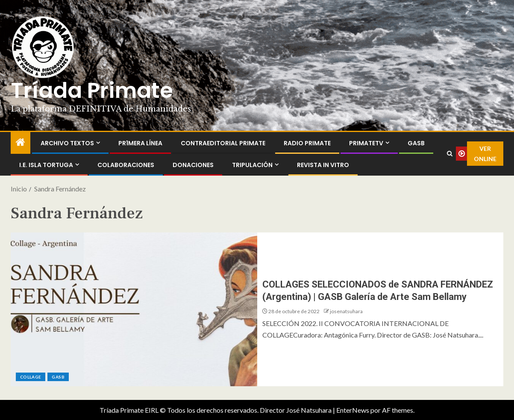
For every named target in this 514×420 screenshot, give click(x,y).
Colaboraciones (126, 165)
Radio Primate (307, 143)
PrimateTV (366, 143)
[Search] (449, 154)
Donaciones (193, 165)
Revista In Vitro (323, 165)
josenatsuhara (346, 311)
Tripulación (252, 165)
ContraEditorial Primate (223, 143)
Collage (31, 377)
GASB (416, 143)
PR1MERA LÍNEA (140, 143)
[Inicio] (21, 142)
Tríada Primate (92, 91)
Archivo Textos (67, 143)
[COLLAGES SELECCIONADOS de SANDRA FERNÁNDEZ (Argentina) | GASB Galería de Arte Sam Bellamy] (134, 309)
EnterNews (353, 410)
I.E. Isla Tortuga (46, 165)
